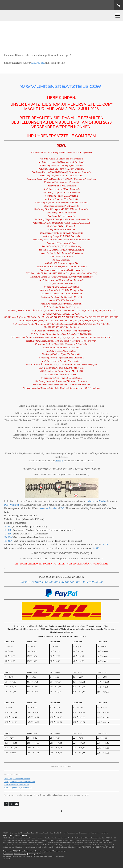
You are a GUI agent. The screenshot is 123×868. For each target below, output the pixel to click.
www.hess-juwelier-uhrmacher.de (17, 779)
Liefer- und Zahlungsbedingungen (15, 835)
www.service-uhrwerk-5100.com (17, 784)
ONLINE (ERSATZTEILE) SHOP (37, 582)
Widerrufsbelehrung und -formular (29, 851)
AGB (14, 851)
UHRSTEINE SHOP (93, 582)
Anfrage (59, 461)
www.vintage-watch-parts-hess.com (18, 787)
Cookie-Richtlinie (20, 854)
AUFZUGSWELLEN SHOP (68, 582)
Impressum (7, 851)
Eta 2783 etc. (38, 63)
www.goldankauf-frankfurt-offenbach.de (20, 782)
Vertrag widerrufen (36, 854)
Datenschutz (9, 854)
